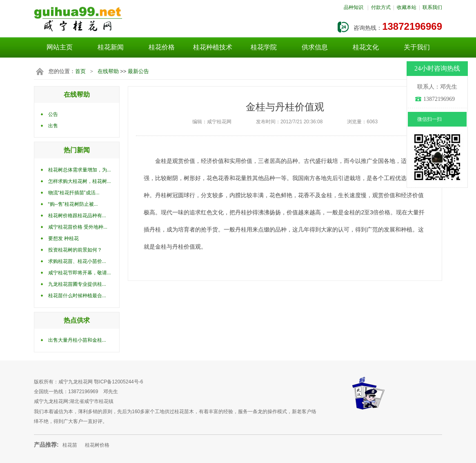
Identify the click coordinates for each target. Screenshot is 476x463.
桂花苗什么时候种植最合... (77, 296)
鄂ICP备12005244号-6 (118, 382)
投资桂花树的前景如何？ (75, 250)
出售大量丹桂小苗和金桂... (77, 340)
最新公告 (138, 71)
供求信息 (315, 47)
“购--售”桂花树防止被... (73, 204)
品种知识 (354, 7)
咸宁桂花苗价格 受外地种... (78, 227)
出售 (53, 126)
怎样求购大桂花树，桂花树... (80, 181)
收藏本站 (407, 7)
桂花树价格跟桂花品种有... (77, 216)
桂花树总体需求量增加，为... (80, 170)
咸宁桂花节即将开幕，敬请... (80, 273)
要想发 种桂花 (63, 238)
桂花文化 (366, 47)
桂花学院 (264, 47)
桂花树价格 (97, 445)
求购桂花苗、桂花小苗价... (77, 261)
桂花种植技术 (213, 47)
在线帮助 (108, 71)
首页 (80, 71)
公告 (53, 114)
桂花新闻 (111, 47)
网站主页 (60, 47)
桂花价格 (162, 47)
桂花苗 (70, 445)
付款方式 (381, 7)
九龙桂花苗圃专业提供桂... (77, 284)
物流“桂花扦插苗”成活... (74, 193)
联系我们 (432, 7)
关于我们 (417, 47)
